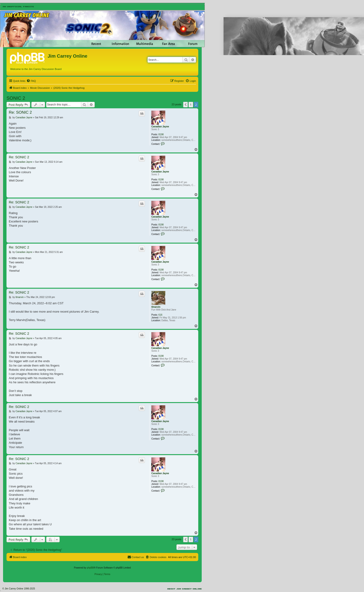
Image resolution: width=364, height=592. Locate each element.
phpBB (90, 568)
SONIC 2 (16, 98)
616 (161, 315)
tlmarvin (156, 307)
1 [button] (191, 105)
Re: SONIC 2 (20, 112)
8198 (161, 134)
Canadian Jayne (160, 127)
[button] (185, 105)
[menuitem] (31, 81)
